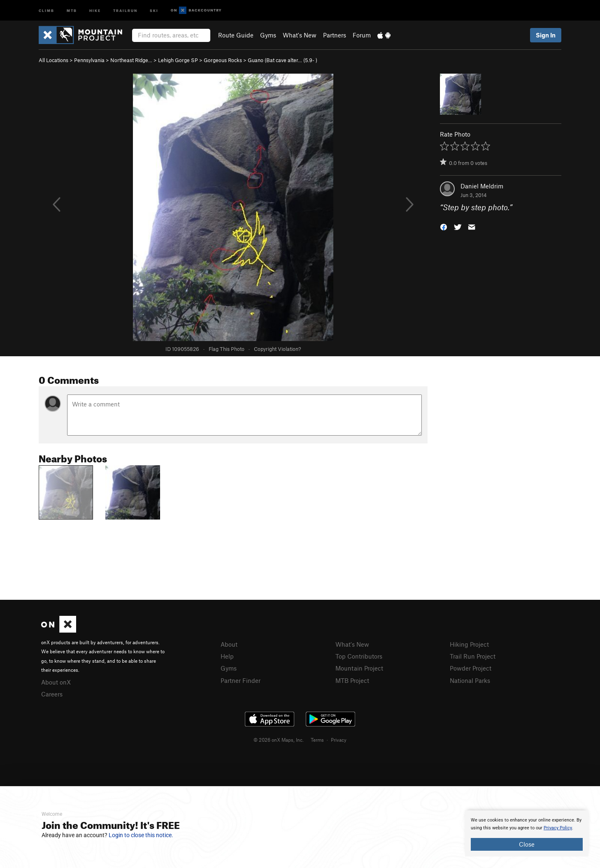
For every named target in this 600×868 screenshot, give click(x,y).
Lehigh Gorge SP (178, 60)
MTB (72, 10)
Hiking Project (469, 644)
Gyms (268, 35)
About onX (56, 682)
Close (527, 844)
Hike (95, 10)
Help (227, 656)
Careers (52, 694)
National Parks (470, 680)
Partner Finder (241, 680)
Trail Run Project (473, 656)
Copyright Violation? (277, 349)
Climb (47, 10)
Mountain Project (359, 668)
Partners (335, 35)
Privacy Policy (558, 828)
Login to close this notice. (141, 835)
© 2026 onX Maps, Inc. (279, 740)
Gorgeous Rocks (223, 60)
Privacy (339, 740)
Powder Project (471, 668)
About (229, 644)
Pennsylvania (89, 60)
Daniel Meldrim (482, 186)
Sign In (546, 35)
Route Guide (236, 35)
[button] (444, 226)
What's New (300, 35)
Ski (154, 10)
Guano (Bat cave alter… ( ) (283, 60)
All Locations (53, 60)
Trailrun (125, 10)
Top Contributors (359, 656)
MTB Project (352, 680)
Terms (317, 740)
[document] (527, 833)
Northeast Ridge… (131, 60)
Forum (362, 35)
